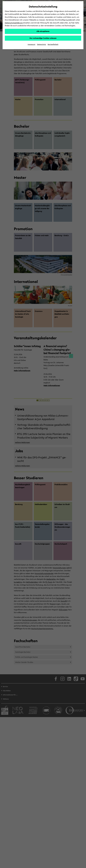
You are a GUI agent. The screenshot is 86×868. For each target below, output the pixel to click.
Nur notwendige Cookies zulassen (43, 38)
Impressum (31, 44)
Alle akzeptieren (43, 31)
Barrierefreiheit (53, 44)
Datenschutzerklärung (14, 23)
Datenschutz (41, 44)
